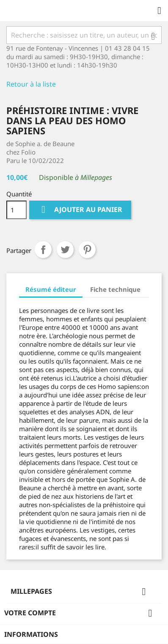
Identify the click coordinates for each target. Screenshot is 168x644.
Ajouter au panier (80, 210)
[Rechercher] (84, 35)
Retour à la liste (31, 84)
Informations (31, 634)
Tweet (65, 250)
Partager (43, 250)
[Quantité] (17, 210)
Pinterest (87, 250)
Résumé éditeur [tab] (51, 289)
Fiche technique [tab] (115, 289)
